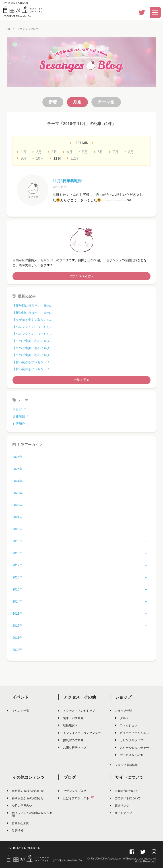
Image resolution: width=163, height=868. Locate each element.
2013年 (18, 613)
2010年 (18, 649)
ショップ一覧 (121, 710)
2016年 (18, 577)
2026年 (18, 457)
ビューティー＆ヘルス (132, 733)
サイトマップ (121, 813)
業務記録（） (22, 416)
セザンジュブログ (72, 791)
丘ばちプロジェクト (78, 798)
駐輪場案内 (68, 725)
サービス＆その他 (129, 755)
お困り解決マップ (72, 747)
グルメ (122, 718)
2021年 (18, 517)
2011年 (18, 637)
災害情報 (15, 830)
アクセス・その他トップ (77, 710)
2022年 (18, 505)
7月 (114, 152)
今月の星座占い (20, 805)
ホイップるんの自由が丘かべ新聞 (30, 814)
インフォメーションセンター (80, 733)
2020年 (18, 529)
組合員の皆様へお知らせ (25, 791)
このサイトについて (125, 798)
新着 (53, 102)
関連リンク (120, 805)
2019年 (18, 541)
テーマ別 (106, 102)
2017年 (18, 565)
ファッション (126, 725)
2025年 (18, 469)
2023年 (18, 493)
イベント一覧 (18, 710)
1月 (22, 152)
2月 (37, 152)
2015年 (18, 589)
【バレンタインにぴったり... (33, 327)
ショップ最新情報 (124, 765)
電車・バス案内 (71, 718)
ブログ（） (20, 409)
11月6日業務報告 (68, 181)
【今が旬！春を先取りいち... (33, 319)
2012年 (18, 625)
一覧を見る (82, 380)
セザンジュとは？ (82, 276)
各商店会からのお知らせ (25, 798)
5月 (83, 152)
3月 (53, 152)
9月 (22, 158)
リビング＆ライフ (129, 740)
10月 (38, 158)
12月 (73, 158)
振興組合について (124, 791)
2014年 (18, 601)
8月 (129, 152)
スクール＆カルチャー (132, 747)
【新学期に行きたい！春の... (33, 305)
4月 (68, 152)
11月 (56, 158)
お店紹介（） (22, 424)
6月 (99, 152)
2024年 (18, 481)
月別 (77, 102)
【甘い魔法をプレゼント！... (33, 362)
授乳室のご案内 (71, 740)
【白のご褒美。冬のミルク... (33, 341)
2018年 (18, 553)
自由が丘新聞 (18, 823)
